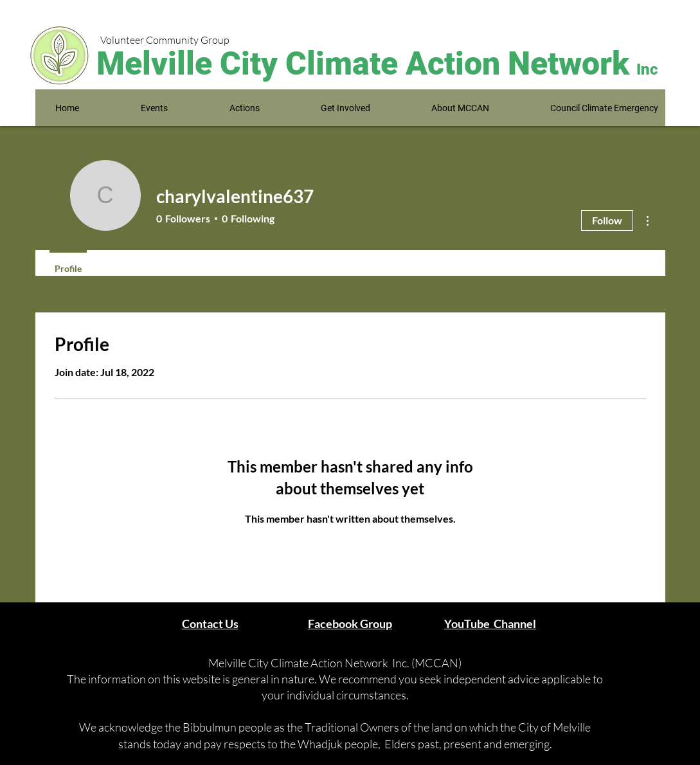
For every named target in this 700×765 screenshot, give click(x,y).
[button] (154, 108)
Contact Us (210, 624)
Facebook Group (350, 624)
